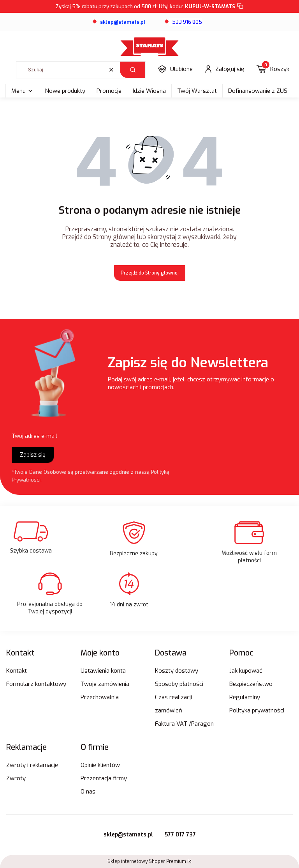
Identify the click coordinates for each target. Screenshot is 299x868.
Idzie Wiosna (149, 91)
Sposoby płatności (179, 684)
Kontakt (17, 671)
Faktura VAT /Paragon (184, 724)
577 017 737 (180, 835)
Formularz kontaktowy (36, 684)
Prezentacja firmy (104, 778)
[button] (133, 70)
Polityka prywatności (257, 710)
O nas (88, 792)
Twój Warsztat (197, 91)
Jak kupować (246, 671)
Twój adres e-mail (34, 436)
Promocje (109, 91)
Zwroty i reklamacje (32, 765)
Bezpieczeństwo (251, 684)
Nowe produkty (65, 91)
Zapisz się (33, 455)
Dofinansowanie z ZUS (258, 91)
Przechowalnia (100, 697)
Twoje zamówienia (105, 684)
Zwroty (16, 778)
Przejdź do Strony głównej (150, 273)
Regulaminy (245, 697)
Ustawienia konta (103, 671)
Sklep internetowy (147, 861)
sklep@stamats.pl (128, 835)
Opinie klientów (100, 765)
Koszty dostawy (177, 671)
